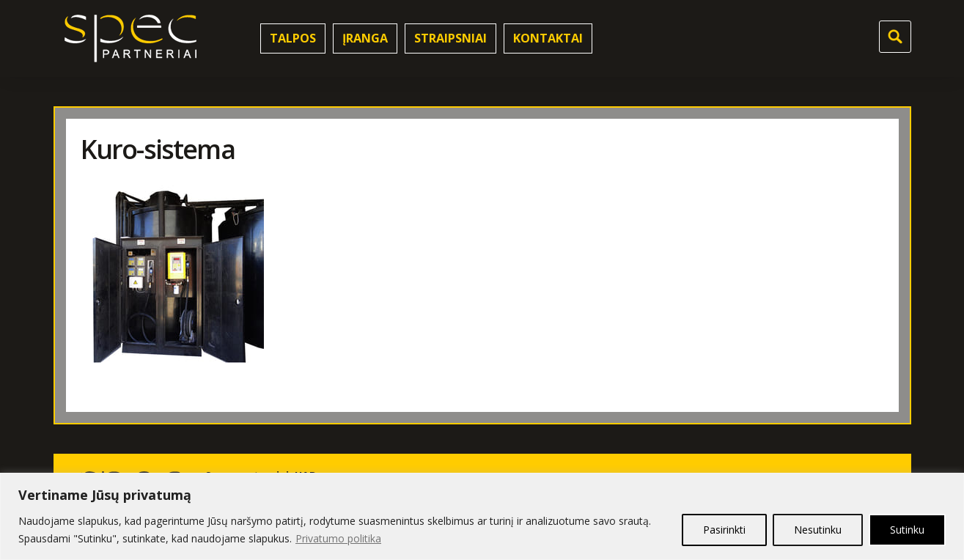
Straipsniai (450, 38)
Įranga (365, 38)
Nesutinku (818, 530)
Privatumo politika (338, 538)
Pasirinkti (724, 530)
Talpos (293, 38)
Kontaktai (548, 38)
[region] (482, 516)
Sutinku (907, 530)
